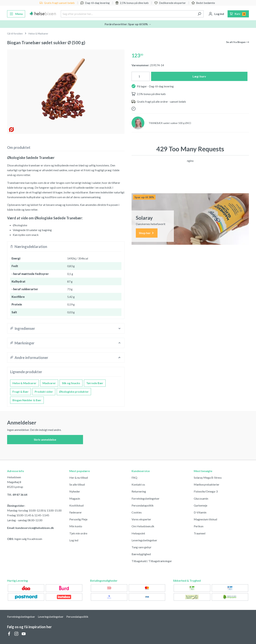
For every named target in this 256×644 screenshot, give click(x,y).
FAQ (134, 477)
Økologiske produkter (74, 392)
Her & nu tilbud (79, 477)
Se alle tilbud (77, 484)
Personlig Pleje (78, 519)
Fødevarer (76, 512)
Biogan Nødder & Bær (27, 400)
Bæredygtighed (141, 554)
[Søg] (199, 14)
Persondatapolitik (143, 505)
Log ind (74, 540)
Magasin (75, 498)
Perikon (199, 526)
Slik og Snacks (71, 383)
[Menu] (16, 14)
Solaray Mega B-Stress (208, 477)
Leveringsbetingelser (144, 540)
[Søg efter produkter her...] (128, 14)
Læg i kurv (199, 76)
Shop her (147, 233)
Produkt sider (44, 392)
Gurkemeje (201, 505)
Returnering (139, 491)
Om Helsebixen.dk (143, 526)
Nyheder (75, 491)
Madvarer (49, 383)
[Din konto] (216, 14)
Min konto (76, 526)
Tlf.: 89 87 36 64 (17, 495)
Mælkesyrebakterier (207, 484)
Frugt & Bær (21, 392)
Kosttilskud (76, 505)
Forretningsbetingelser (146, 498)
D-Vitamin (200, 512)
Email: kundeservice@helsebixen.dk (30, 528)
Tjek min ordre (78, 533)
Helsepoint (138, 533)
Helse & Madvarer (24, 383)
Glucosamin (201, 498)
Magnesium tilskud (205, 519)
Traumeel (200, 533)
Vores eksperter (141, 519)
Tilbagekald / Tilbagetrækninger (152, 561)
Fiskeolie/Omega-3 (206, 491)
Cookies (137, 512)
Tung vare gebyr (142, 547)
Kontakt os (138, 484)
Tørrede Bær (95, 383)
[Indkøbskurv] (238, 14)
